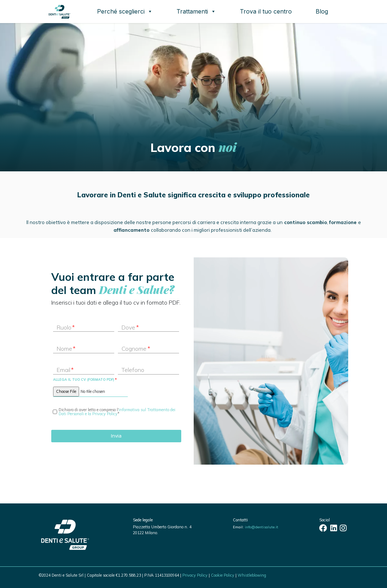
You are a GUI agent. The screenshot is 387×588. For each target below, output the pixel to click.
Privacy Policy (195, 575)
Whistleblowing (252, 575)
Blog (322, 11)
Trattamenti (196, 11)
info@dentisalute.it (262, 527)
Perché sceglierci (125, 11)
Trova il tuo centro (266, 11)
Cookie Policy (223, 575)
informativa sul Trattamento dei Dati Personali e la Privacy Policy (117, 412)
